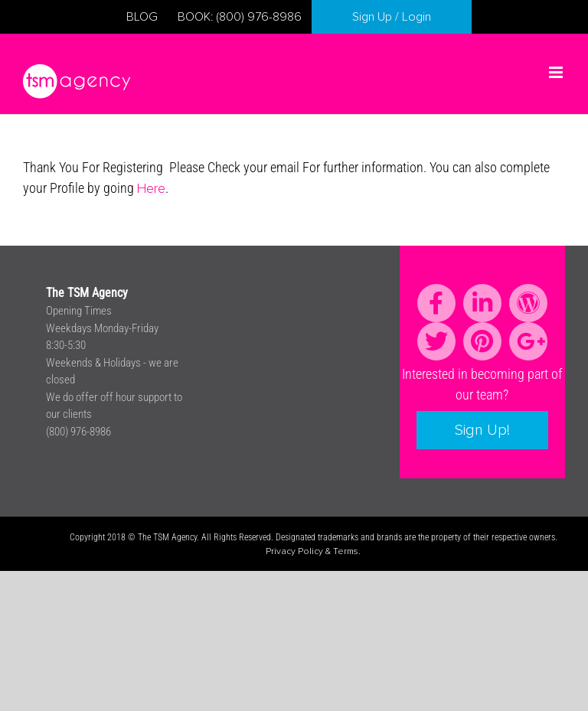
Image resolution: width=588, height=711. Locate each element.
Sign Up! (482, 430)
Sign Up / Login (392, 17)
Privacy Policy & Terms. (313, 552)
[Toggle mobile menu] (557, 72)
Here (151, 189)
